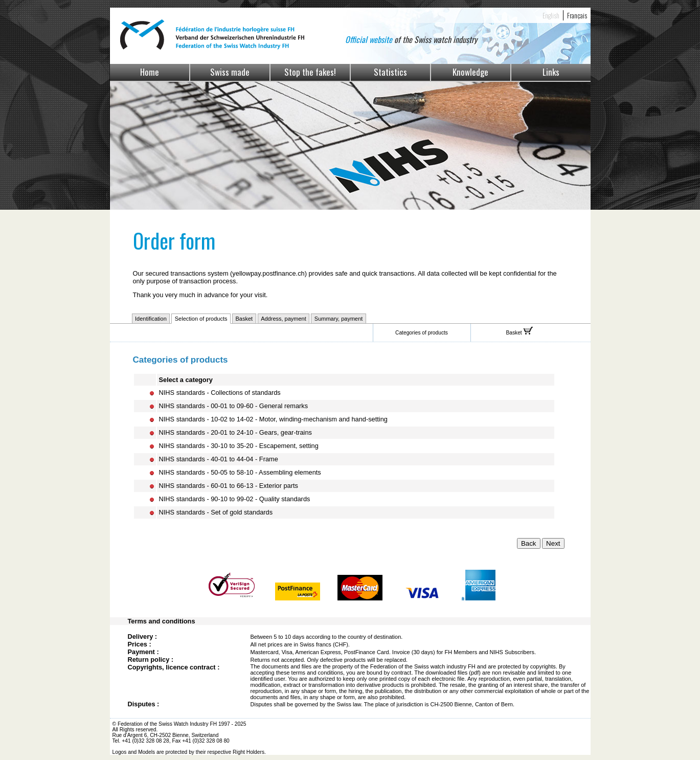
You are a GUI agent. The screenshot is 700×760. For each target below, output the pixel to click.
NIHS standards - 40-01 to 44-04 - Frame (219, 459)
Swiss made (230, 72)
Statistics (390, 72)
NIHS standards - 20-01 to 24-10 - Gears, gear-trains (235, 432)
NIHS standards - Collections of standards (220, 393)
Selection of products (201, 319)
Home (150, 72)
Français (577, 15)
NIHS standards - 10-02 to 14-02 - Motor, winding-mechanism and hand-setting (273, 419)
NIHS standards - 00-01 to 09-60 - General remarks (234, 406)
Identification (151, 319)
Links (551, 72)
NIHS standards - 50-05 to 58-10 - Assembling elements (240, 472)
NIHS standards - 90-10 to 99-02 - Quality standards (235, 499)
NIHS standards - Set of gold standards (216, 512)
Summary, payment (339, 319)
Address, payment (284, 319)
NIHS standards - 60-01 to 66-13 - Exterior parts (229, 486)
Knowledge (470, 72)
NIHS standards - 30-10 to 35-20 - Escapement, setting (239, 446)
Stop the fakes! (310, 72)
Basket (244, 319)
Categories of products (422, 333)
